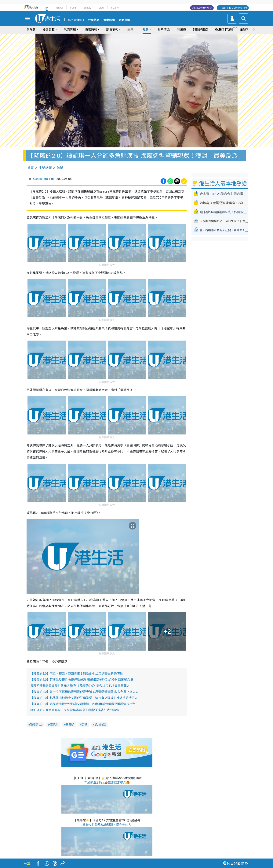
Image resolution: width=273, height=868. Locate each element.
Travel (59, 8)
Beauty (87, 8)
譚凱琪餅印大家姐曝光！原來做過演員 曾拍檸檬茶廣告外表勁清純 (75, 710)
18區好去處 (200, 30)
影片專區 (164, 30)
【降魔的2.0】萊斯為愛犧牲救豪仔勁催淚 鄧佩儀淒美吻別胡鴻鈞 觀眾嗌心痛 (82, 680)
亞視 (84, 725)
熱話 (60, 168)
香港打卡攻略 (224, 30)
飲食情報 (112, 30)
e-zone (115, 8)
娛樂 (130, 30)
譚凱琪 (54, 725)
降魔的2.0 (36, 725)
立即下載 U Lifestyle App (234, 8)
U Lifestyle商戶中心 (202, 8)
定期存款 (124, 20)
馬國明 (70, 725)
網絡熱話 (100, 725)
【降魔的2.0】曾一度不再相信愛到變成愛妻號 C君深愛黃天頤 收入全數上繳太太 (84, 692)
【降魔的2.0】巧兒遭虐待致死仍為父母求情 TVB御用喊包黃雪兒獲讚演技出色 (83, 704)
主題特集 (246, 30)
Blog (101, 8)
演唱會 (31, 30)
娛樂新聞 (109, 20)
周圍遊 (181, 30)
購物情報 (91, 30)
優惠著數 (49, 30)
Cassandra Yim (44, 179)
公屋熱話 (94, 20)
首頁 (31, 168)
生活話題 (45, 168)
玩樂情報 (70, 30)
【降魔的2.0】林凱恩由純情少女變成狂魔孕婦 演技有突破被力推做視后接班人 (84, 698)
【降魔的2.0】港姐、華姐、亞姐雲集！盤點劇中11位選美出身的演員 (77, 674)
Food (73, 8)
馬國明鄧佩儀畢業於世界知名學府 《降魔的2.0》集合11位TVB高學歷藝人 (80, 686)
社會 (146, 30)
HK (47, 8)
